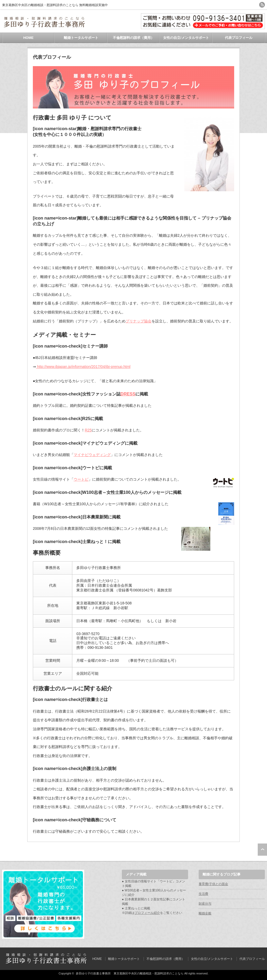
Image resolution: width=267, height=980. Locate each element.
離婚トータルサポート (81, 38)
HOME (28, 38)
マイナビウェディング (92, 455)
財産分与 (205, 904)
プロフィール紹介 (147, 913)
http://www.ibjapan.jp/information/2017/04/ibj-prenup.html (83, 367)
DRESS (128, 394)
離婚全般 (205, 913)
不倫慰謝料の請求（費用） (133, 38)
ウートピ (81, 479)
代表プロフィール (239, 38)
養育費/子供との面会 (213, 884)
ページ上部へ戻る (262, 850)
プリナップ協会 (139, 321)
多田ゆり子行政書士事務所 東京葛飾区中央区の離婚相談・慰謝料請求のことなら (130, 973)
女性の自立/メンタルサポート (186, 38)
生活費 (203, 894)
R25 (88, 430)
